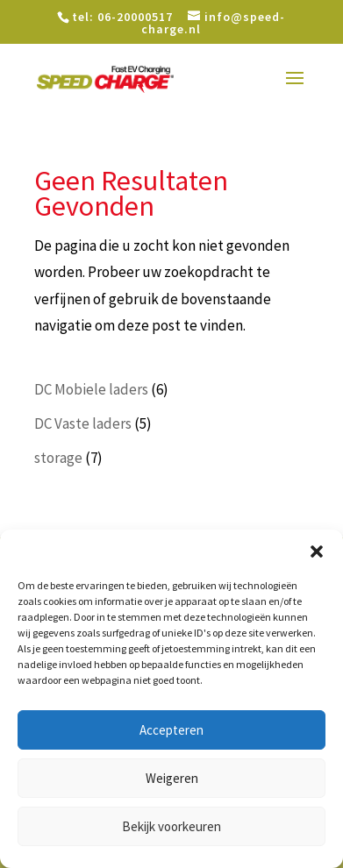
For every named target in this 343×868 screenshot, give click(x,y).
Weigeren (172, 778)
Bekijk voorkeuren (171, 826)
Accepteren (171, 730)
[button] (317, 551)
